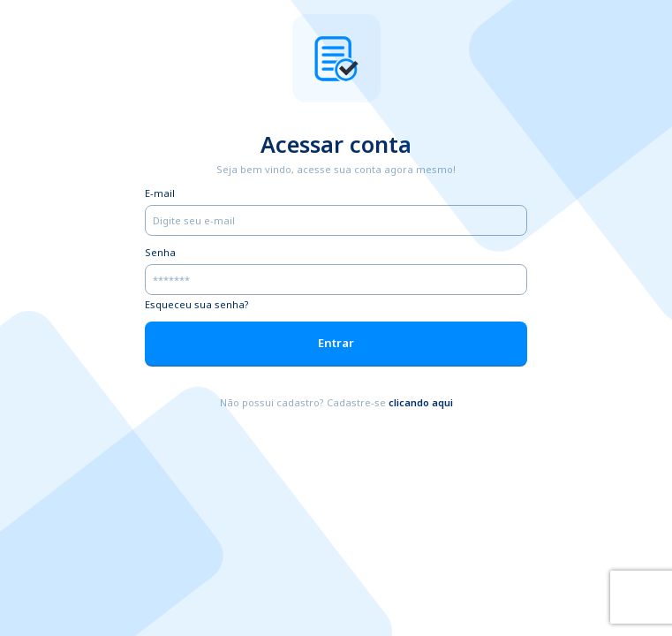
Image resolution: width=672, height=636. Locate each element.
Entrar (336, 343)
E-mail (160, 193)
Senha (160, 252)
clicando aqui (421, 402)
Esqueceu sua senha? (197, 304)
